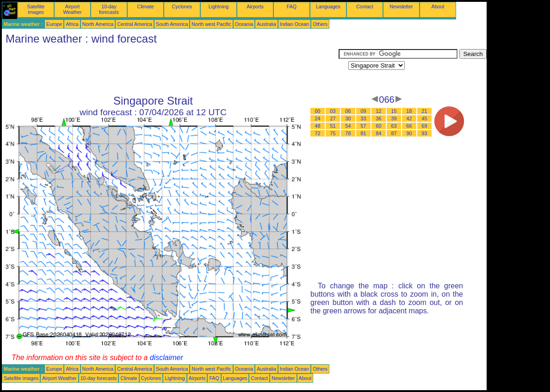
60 (379, 126)
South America (172, 24)
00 (318, 111)
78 (348, 133)
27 (333, 118)
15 (394, 111)
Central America (135, 24)
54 (348, 126)
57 (364, 126)
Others (320, 24)
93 (425, 133)
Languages (328, 6)
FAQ (292, 6)
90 (409, 133)
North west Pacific (211, 24)
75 (333, 133)
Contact (365, 6)
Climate (145, 6)
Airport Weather (72, 9)
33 (364, 118)
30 (348, 118)
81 (364, 133)
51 (333, 126)
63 (394, 126)
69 (425, 126)
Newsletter (401, 6)
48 (318, 126)
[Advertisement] (170, 70)
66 (409, 126)
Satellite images (36, 9)
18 (409, 111)
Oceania (244, 24)
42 (409, 118)
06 (348, 111)
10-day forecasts (109, 9)
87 (394, 133)
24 (318, 118)
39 (394, 118)
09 (364, 111)
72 (318, 133)
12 (379, 111)
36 (379, 118)
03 (333, 111)
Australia (266, 24)
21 (425, 111)
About (438, 6)
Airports (255, 6)
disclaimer (167, 358)
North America (98, 24)
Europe (54, 24)
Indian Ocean (294, 24)
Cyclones (182, 6)
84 (379, 133)
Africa (72, 24)
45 (425, 118)
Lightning (219, 6)
